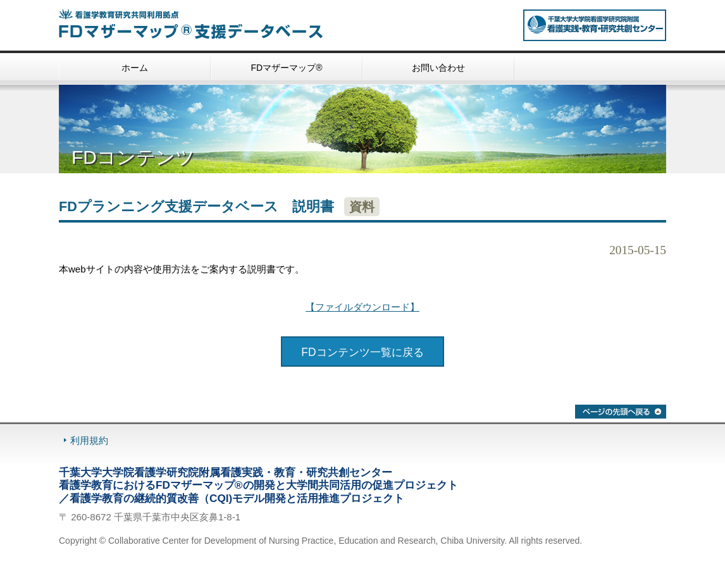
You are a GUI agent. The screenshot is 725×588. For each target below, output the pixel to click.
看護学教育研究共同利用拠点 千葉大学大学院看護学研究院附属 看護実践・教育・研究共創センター (595, 25)
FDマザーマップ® (287, 68)
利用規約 (89, 440)
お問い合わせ (438, 68)
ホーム (135, 68)
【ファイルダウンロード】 (362, 307)
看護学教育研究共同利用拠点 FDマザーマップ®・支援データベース (204, 24)
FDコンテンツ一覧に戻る (362, 352)
